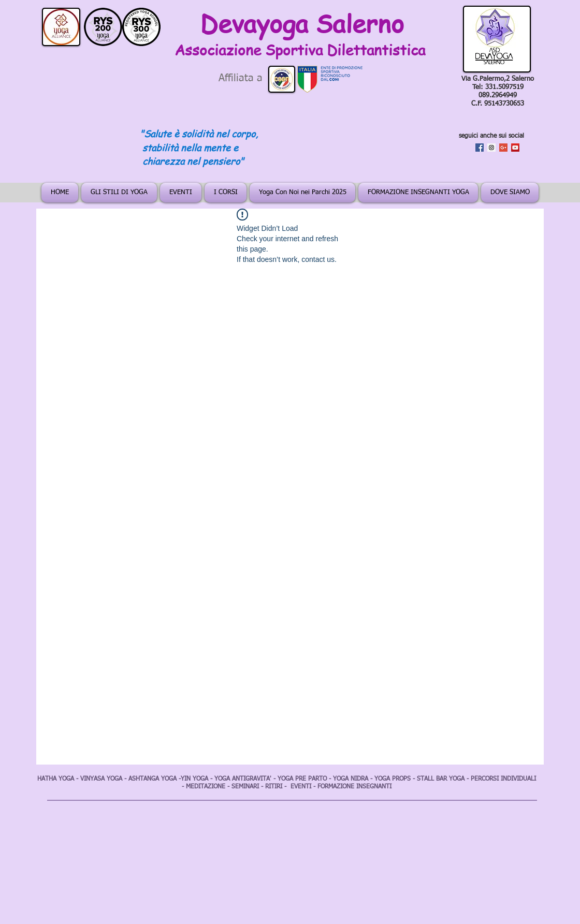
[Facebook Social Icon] (480, 148)
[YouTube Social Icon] (515, 148)
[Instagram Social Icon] (491, 148)
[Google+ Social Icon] (503, 148)
